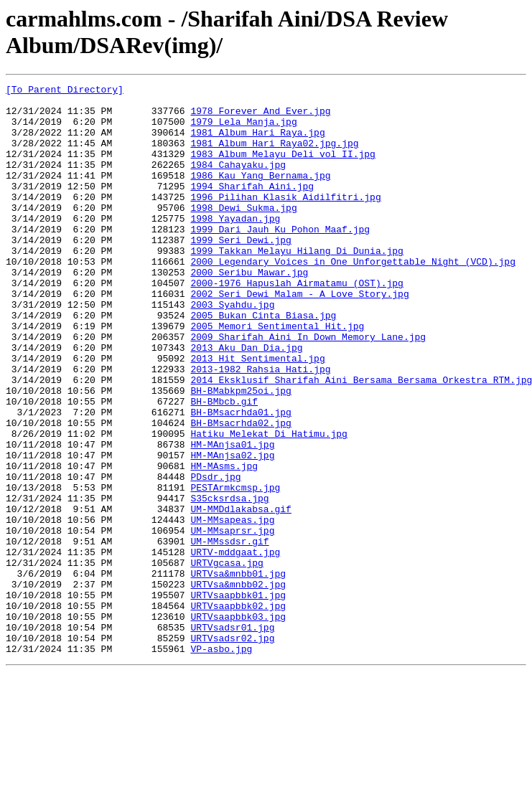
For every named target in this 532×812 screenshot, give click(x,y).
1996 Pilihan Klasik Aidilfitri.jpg (285, 220)
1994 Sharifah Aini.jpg (252, 207)
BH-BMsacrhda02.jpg (241, 491)
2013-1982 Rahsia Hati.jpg (260, 427)
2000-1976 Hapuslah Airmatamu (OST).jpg (297, 324)
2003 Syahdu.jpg (232, 349)
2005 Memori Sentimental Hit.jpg (277, 375)
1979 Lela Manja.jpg (243, 130)
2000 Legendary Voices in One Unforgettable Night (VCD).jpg (353, 298)
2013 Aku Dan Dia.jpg (246, 401)
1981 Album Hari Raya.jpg (257, 143)
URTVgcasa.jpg (227, 659)
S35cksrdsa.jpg (229, 582)
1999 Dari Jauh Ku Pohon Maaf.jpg (280, 259)
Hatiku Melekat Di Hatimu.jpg (269, 504)
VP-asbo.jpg (221, 763)
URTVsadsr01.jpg (232, 737)
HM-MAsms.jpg (224, 543)
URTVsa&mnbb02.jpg (238, 685)
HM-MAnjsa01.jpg (232, 517)
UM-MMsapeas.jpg (232, 608)
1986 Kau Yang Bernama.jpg (260, 194)
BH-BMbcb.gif (224, 466)
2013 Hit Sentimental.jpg (257, 414)
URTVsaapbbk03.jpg (238, 724)
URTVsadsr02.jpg (232, 750)
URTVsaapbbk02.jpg (238, 711)
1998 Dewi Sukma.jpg (243, 233)
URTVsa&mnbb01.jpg (238, 672)
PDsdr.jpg (215, 556)
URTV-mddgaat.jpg (235, 646)
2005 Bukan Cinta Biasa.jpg (263, 362)
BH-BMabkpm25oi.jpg (241, 453)
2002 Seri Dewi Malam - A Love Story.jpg (299, 336)
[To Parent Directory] (65, 91)
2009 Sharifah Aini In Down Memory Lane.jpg (308, 388)
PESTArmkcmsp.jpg (235, 569)
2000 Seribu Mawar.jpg (249, 311)
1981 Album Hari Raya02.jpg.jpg (274, 156)
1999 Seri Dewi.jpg (241, 272)
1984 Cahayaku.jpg (238, 181)
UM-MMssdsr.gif (229, 633)
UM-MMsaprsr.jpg (232, 620)
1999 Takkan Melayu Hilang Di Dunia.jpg (297, 285)
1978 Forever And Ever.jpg (260, 117)
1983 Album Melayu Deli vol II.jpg (283, 169)
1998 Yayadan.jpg (235, 246)
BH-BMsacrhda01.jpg (241, 478)
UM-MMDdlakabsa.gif (241, 595)
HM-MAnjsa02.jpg (232, 530)
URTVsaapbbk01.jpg (238, 698)
